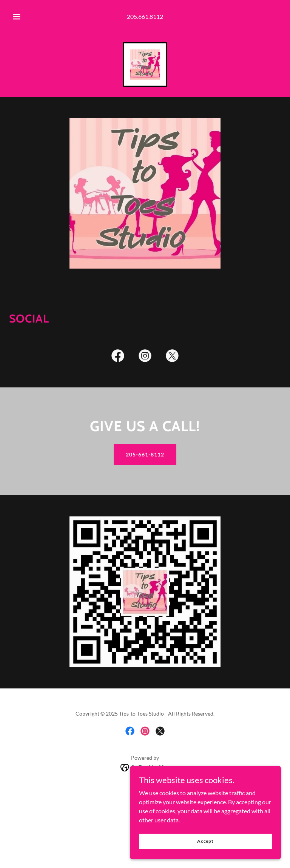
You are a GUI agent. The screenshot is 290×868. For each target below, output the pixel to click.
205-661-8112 (145, 454)
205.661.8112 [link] (145, 16)
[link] (145, 65)
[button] (21, 17)
